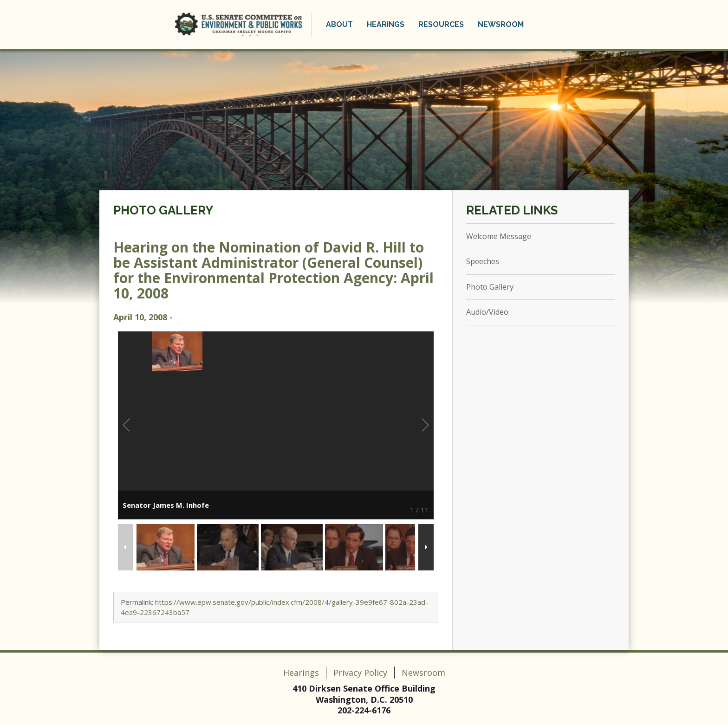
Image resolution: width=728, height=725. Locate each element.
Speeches (483, 261)
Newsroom (501, 24)
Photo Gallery (163, 210)
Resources (441, 24)
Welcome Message (499, 236)
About (339, 24)
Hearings (386, 24)
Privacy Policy (360, 673)
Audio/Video (487, 312)
